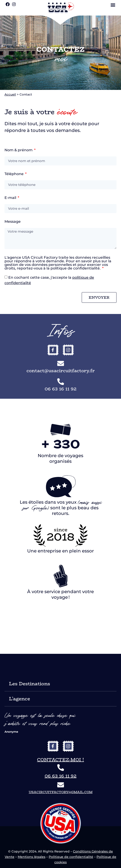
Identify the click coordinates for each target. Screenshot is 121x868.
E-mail (11, 198)
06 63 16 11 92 (61, 776)
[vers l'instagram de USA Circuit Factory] (68, 746)
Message (13, 222)
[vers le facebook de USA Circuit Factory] (53, 746)
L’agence (20, 699)
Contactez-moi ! (60, 760)
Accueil (10, 94)
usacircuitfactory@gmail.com (61, 792)
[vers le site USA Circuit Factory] (61, 8)
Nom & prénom (19, 150)
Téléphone (14, 174)
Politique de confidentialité (71, 857)
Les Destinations (30, 684)
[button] (113, 5)
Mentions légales (32, 857)
